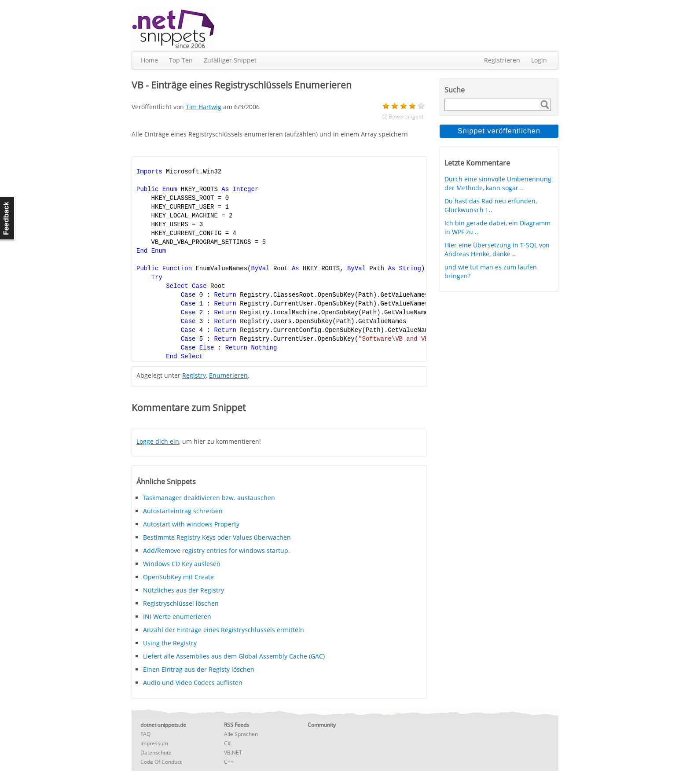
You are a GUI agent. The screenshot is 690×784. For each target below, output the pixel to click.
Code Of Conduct (161, 762)
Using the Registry (170, 643)
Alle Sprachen (241, 734)
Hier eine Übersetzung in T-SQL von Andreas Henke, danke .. (497, 249)
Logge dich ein (158, 441)
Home (149, 60)
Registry (194, 375)
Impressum (154, 743)
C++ (229, 762)
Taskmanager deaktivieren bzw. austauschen (209, 498)
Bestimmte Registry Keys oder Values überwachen (217, 537)
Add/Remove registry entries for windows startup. (217, 550)
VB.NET (233, 753)
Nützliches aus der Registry (184, 590)
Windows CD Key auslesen (182, 564)
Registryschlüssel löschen (181, 603)
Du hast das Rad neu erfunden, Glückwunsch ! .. (491, 205)
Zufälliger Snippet (230, 60)
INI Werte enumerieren (177, 617)
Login (539, 60)
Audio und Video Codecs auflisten (193, 683)
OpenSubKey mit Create (178, 577)
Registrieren (502, 60)
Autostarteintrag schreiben (183, 511)
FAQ (145, 734)
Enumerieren (228, 375)
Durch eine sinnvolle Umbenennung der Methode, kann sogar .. (498, 183)
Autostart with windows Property (191, 524)
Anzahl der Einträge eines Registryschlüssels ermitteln (224, 630)
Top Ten (181, 60)
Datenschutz (156, 753)
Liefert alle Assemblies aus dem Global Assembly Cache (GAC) (234, 656)
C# (228, 743)
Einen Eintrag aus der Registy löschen (199, 669)
